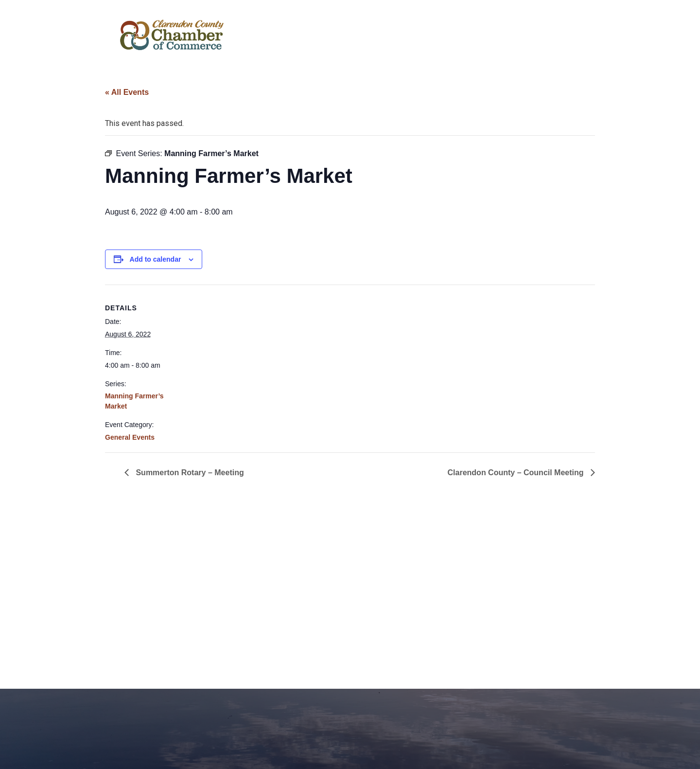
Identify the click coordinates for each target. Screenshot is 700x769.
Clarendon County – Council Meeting (517, 473)
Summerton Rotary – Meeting (189, 473)
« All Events (127, 92)
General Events (130, 437)
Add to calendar (156, 259)
